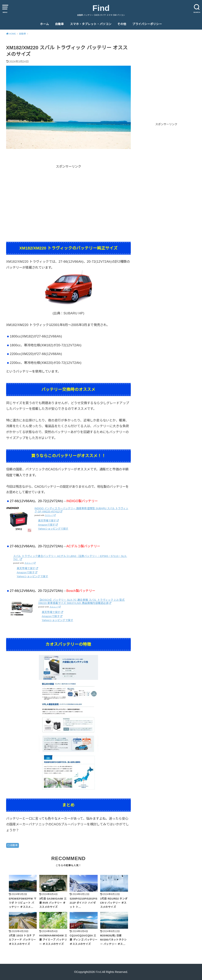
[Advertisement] (69, 197)
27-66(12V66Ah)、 (73, 262)
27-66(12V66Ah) (50, 336)
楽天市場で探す (47, 521)
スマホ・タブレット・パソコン (91, 24)
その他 (122, 24)
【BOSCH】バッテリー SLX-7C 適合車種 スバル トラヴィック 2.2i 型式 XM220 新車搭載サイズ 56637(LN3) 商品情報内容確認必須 (81, 601)
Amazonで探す (47, 525)
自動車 (59, 24)
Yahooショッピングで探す (53, 529)
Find (101, 8)
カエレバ (49, 515)
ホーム (44, 24)
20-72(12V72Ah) (99, 262)
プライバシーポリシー (147, 24)
